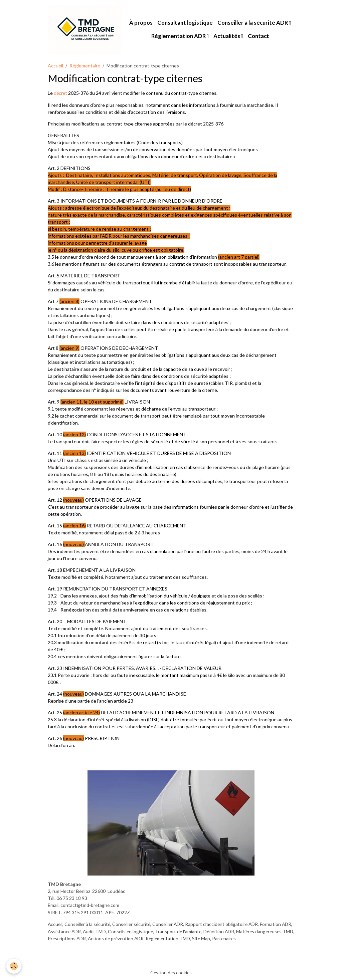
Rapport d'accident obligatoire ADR (226, 924)
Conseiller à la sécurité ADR (253, 23)
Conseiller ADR (172, 924)
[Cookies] (14, 966)
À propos (141, 23)
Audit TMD (107, 931)
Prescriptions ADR (108, 938)
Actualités (227, 36)
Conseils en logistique (144, 931)
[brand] (85, 29)
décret (61, 93)
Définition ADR (234, 931)
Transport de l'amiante (193, 931)
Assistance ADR (76, 931)
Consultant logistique (185, 23)
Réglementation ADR (179, 36)
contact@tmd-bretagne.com (90, 905)
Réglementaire (85, 66)
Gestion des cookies (171, 971)
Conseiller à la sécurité (89, 924)
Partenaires (269, 938)
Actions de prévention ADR (158, 938)
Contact (259, 36)
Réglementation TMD (212, 938)
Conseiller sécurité (134, 924)
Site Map (246, 938)
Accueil (55, 66)
